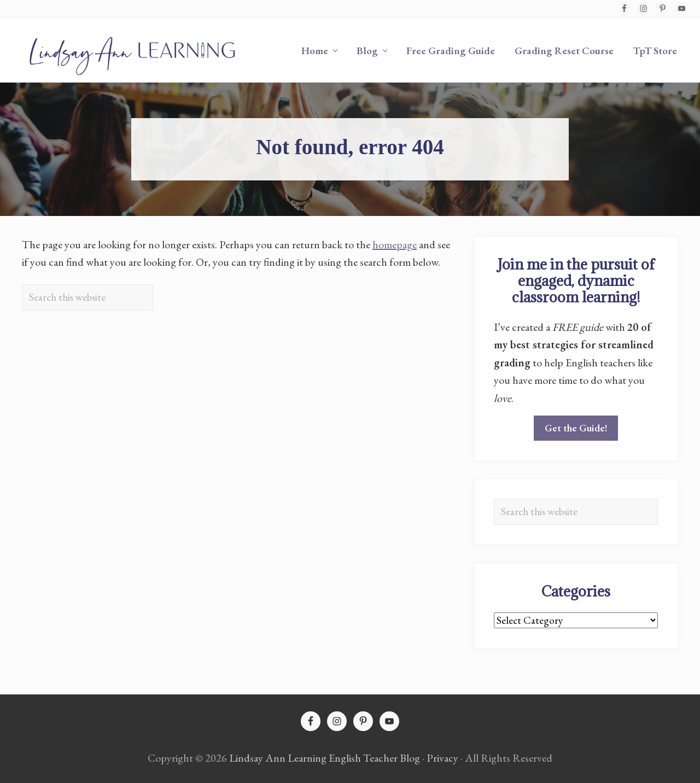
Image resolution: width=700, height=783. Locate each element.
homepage (395, 244)
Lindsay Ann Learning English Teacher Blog (325, 758)
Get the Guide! (576, 428)
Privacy (442, 758)
